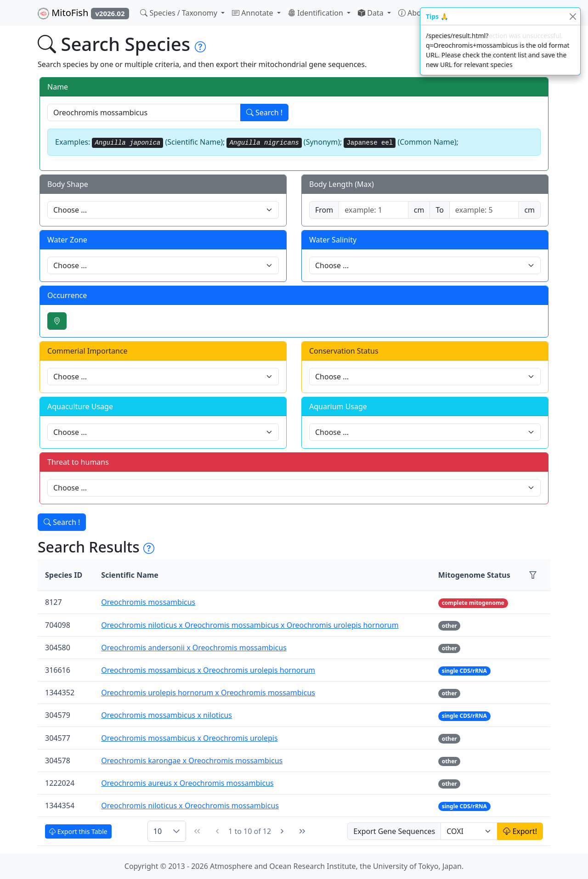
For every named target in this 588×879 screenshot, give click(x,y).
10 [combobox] (158, 831)
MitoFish (83, 13)
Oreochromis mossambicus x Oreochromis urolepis (189, 738)
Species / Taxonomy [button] (180, 13)
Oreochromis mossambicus (148, 602)
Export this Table (78, 831)
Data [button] (372, 13)
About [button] (414, 13)
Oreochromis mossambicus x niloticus (167, 715)
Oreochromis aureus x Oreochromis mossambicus (187, 783)
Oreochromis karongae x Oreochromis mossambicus (192, 761)
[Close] (573, 16)
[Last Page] (302, 831)
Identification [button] (317, 13)
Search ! (264, 113)
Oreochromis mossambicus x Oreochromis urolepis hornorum (208, 670)
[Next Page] (282, 831)
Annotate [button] (254, 13)
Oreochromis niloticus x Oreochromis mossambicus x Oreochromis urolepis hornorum (250, 625)
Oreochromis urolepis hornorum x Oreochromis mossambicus (208, 693)
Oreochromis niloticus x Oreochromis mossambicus (190, 806)
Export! (520, 831)
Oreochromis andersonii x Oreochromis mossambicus (194, 648)
